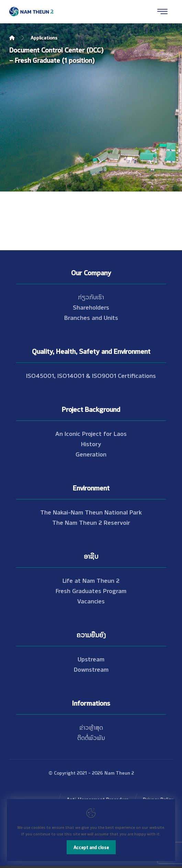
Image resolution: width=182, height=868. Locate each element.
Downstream (91, 669)
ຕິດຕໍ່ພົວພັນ (91, 737)
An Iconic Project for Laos (91, 433)
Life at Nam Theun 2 (91, 580)
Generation (91, 454)
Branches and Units (91, 317)
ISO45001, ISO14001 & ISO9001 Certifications (91, 375)
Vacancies (91, 601)
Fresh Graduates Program (91, 590)
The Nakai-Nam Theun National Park (91, 512)
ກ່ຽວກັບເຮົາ (91, 297)
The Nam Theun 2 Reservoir (91, 522)
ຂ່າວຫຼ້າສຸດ (91, 727)
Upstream (91, 659)
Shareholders (91, 307)
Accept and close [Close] (91, 847)
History (91, 443)
